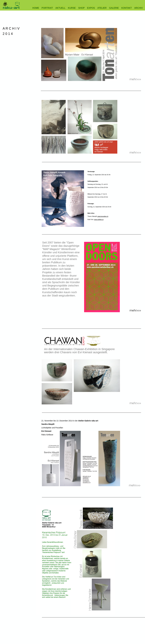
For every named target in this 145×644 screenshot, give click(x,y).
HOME (36, 8)
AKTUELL (61, 8)
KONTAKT (127, 8)
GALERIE (114, 8)
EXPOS (91, 8)
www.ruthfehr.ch (99, 220)
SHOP (81, 8)
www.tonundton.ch (103, 216)
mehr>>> (135, 485)
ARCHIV (139, 8)
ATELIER (102, 8)
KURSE (72, 8)
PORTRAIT (47, 8)
